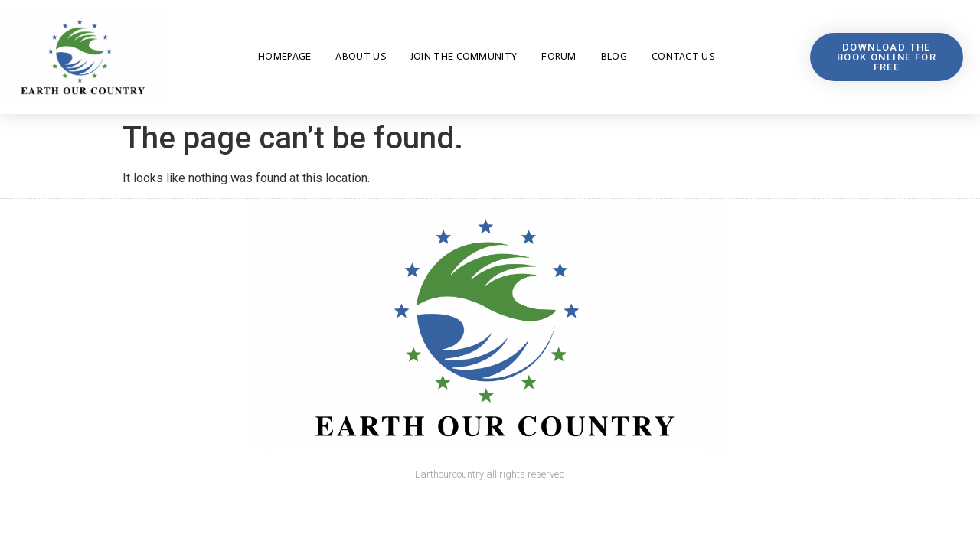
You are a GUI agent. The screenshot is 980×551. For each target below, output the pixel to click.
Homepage (284, 56)
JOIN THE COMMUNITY (464, 56)
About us (360, 56)
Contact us (683, 56)
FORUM (559, 56)
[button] (886, 57)
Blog (614, 56)
